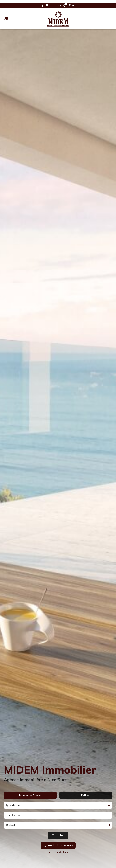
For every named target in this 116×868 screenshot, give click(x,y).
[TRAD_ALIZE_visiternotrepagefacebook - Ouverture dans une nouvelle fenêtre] (43, 6)
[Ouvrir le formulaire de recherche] (58, 839)
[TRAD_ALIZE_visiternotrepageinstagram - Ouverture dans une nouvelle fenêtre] (47, 6)
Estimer (86, 799)
